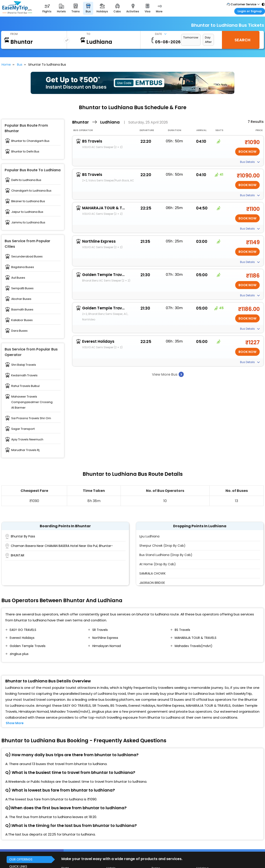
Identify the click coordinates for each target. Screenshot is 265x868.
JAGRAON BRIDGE (152, 583)
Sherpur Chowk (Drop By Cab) (162, 546)
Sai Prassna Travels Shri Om (31, 418)
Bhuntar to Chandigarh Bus (30, 141)
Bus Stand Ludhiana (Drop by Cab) (166, 555)
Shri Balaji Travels (24, 365)
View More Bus (168, 374)
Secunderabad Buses (27, 256)
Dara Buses (19, 331)
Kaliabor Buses (22, 320)
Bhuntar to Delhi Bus (25, 151)
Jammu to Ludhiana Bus (28, 222)
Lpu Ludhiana (149, 536)
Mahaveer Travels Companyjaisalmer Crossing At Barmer (32, 402)
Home (6, 65)
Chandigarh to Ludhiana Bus (31, 191)
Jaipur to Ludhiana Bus (27, 212)
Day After (208, 40)
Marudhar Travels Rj (25, 450)
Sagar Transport (23, 429)
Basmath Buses (22, 309)
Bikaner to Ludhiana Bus (28, 201)
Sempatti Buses (22, 288)
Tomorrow (191, 37)
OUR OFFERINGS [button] (21, 859)
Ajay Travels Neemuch (27, 439)
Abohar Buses (21, 299)
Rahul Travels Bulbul (25, 386)
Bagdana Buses (23, 267)
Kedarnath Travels (24, 375)
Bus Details (250, 162)
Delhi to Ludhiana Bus (26, 180)
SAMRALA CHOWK (152, 573)
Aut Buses (18, 278)
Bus (20, 65)
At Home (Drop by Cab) (158, 564)
